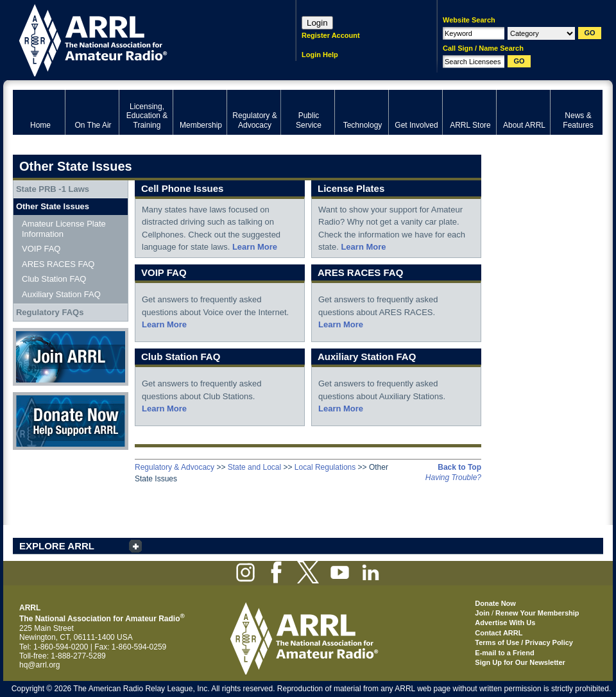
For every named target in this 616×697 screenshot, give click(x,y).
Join (482, 613)
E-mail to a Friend (504, 653)
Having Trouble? (453, 478)
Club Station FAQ (54, 279)
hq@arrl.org (40, 665)
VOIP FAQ (41, 249)
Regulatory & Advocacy (175, 467)
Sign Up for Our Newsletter (520, 662)
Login (317, 23)
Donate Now (71, 421)
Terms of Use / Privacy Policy (524, 642)
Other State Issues (53, 206)
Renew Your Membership (537, 613)
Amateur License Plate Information (64, 229)
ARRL (138, 39)
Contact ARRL (499, 633)
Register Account (331, 35)
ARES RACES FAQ (58, 264)
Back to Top (459, 467)
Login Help (320, 55)
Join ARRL (71, 357)
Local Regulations (325, 467)
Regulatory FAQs (50, 312)
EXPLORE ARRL (57, 546)
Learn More (255, 247)
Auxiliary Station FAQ (61, 294)
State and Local (254, 467)
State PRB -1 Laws (53, 189)
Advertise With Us (505, 623)
